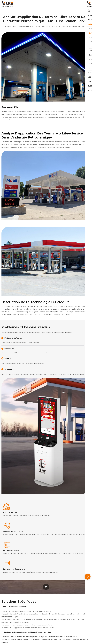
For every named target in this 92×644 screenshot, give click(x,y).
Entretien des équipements (14, 569)
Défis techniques (10, 512)
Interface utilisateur (11, 550)
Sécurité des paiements (13, 531)
